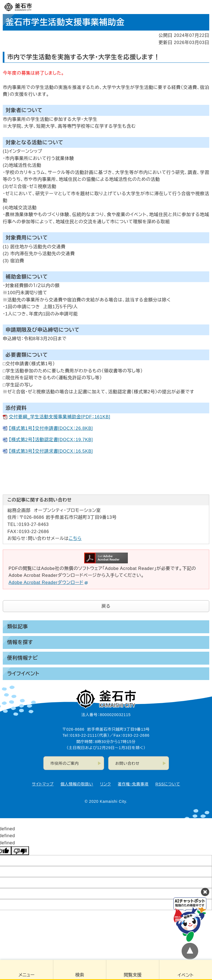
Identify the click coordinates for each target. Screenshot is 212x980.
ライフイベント (23, 674)
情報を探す (20, 642)
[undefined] (20, 851)
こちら (75, 538)
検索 (80, 975)
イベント (186, 975)
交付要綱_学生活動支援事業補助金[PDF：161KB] (59, 417)
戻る (106, 606)
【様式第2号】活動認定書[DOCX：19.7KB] (51, 440)
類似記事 (18, 627)
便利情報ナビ (23, 658)
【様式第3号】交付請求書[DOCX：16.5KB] (51, 451)
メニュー (26, 975)
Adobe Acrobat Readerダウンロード (48, 582)
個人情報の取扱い (77, 784)
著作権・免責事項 (133, 784)
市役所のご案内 (65, 763)
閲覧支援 (133, 975)
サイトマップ (43, 784)
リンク (106, 784)
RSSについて (168, 784)
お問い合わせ (128, 763)
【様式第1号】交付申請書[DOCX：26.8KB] (51, 428)
